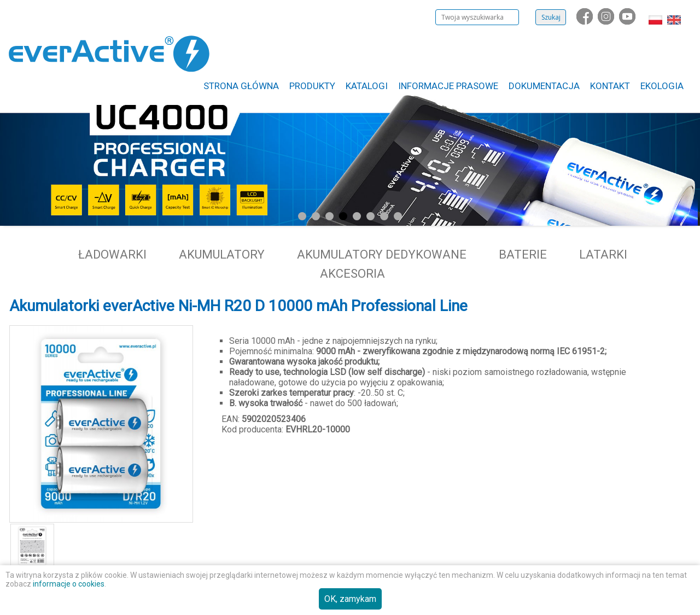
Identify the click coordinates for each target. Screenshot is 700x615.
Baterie (523, 254)
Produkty (312, 86)
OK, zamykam (350, 599)
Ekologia (662, 86)
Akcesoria (352, 274)
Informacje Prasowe (448, 86)
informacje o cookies (69, 584)
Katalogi (367, 86)
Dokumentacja (544, 86)
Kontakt (610, 86)
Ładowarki (112, 254)
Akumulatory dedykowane (382, 254)
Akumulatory (222, 254)
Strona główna (241, 86)
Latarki (603, 254)
